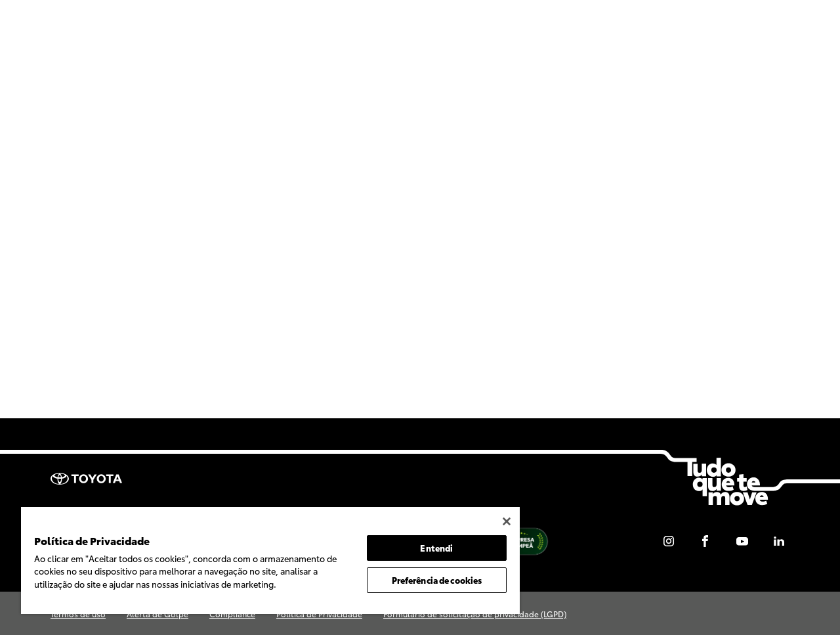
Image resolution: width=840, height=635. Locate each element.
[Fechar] (507, 521)
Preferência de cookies (437, 580)
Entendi (436, 548)
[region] (270, 560)
